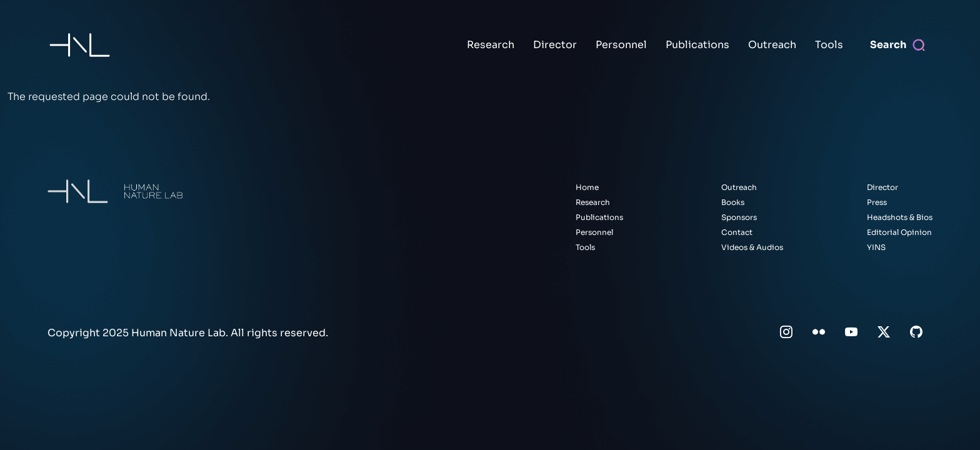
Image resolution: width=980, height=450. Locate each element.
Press (877, 202)
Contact (737, 232)
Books (733, 202)
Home (587, 187)
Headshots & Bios (900, 217)
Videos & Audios (752, 247)
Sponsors (739, 217)
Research (491, 45)
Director (555, 45)
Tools (829, 45)
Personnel (621, 45)
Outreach (772, 45)
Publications (697, 45)
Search (888, 45)
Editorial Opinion (899, 232)
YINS (876, 247)
